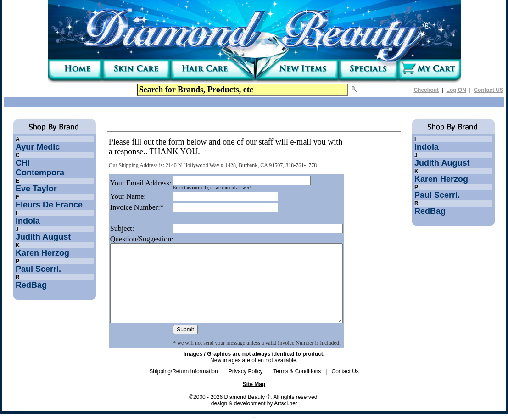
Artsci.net (285, 403)
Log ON (456, 90)
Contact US (488, 90)
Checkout (426, 90)
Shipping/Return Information (183, 371)
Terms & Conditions (297, 371)
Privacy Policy (246, 371)
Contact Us (345, 371)
